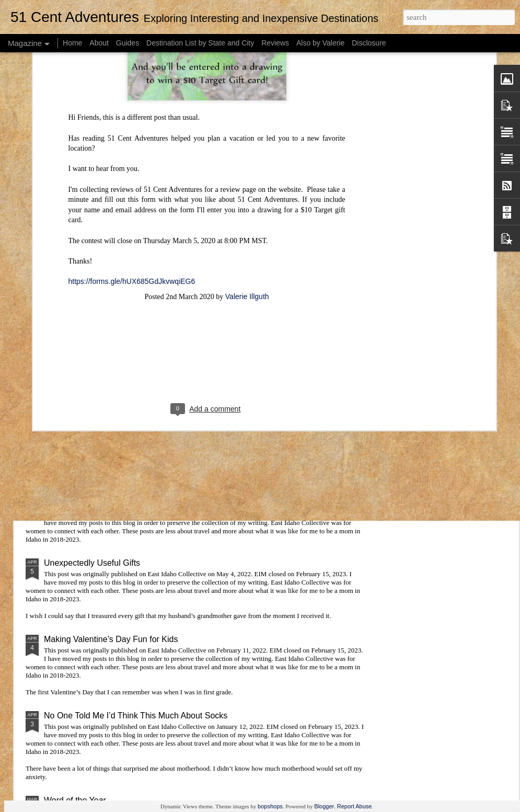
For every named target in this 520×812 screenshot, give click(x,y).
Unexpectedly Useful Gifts (92, 563)
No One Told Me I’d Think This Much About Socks (136, 716)
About (99, 43)
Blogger (324, 806)
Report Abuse (355, 806)
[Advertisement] (207, 219)
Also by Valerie (320, 43)
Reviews (275, 43)
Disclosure (369, 43)
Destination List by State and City (200, 43)
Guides (128, 43)
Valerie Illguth (247, 150)
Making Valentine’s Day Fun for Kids (111, 639)
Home (72, 43)
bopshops (270, 806)
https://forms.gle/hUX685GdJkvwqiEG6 (132, 134)
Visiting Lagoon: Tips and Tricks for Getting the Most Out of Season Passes (183, 427)
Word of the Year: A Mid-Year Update (112, 503)
